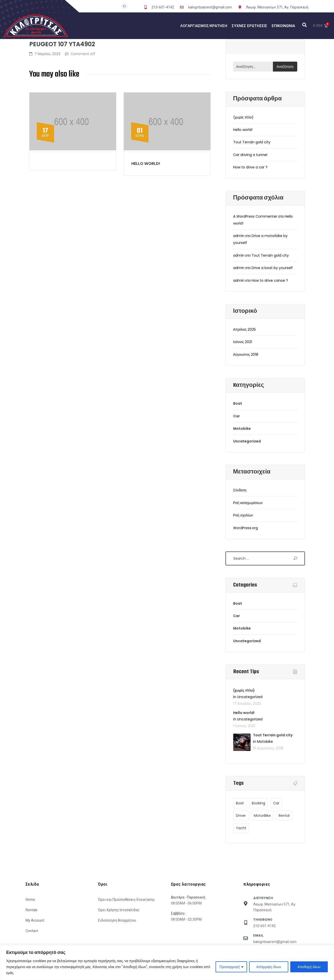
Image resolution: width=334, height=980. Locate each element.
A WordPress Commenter (255, 216)
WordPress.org (245, 528)
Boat (238, 403)
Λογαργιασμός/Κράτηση (204, 26)
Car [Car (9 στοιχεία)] (276, 803)
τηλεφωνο (263, 920)
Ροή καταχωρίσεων (248, 503)
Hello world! (146, 164)
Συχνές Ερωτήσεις (249, 26)
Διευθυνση (263, 898)
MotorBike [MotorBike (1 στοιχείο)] (262, 816)
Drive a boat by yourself (272, 268)
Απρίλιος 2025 (245, 329)
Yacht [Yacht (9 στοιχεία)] (241, 828)
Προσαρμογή (230, 967)
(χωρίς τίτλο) (243, 117)
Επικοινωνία (283, 26)
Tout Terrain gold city (252, 142)
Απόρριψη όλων (269, 967)
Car (237, 416)
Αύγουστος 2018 (246, 354)
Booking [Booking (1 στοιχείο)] (259, 803)
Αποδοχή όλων (309, 967)
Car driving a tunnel (250, 155)
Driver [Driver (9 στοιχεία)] (241, 816)
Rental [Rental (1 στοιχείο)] (284, 816)
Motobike (242, 429)
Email (259, 935)
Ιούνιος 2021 (243, 342)
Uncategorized (247, 441)
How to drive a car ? (250, 167)
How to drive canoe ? (270, 280)
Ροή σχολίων (243, 515)
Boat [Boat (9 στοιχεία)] (240, 803)
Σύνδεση (240, 490)
